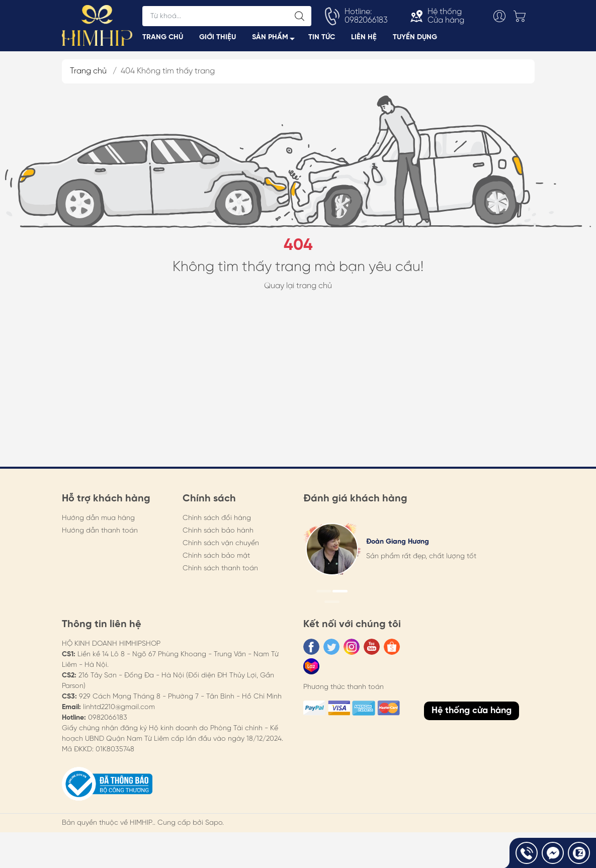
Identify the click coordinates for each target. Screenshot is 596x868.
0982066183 (108, 722)
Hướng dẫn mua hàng (98, 522)
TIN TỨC (322, 39)
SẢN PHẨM (276, 41)
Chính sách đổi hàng (217, 522)
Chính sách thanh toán (220, 573)
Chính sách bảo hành (218, 535)
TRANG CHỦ (163, 39)
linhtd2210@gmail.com (119, 711)
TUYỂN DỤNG (415, 39)
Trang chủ (88, 75)
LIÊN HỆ (364, 39)
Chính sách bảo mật (216, 560)
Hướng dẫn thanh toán (100, 535)
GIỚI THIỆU (218, 39)
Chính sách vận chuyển (221, 547)
